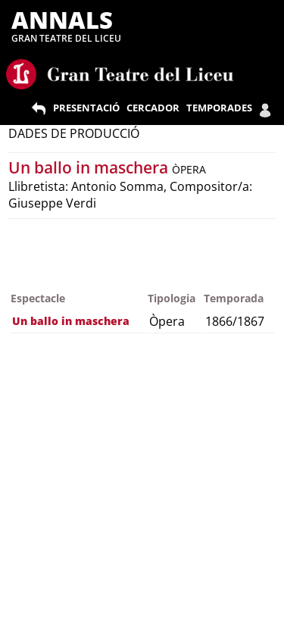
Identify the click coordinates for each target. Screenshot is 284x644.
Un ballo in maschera (90, 167)
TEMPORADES (219, 108)
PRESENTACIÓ (86, 108)
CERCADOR (153, 108)
